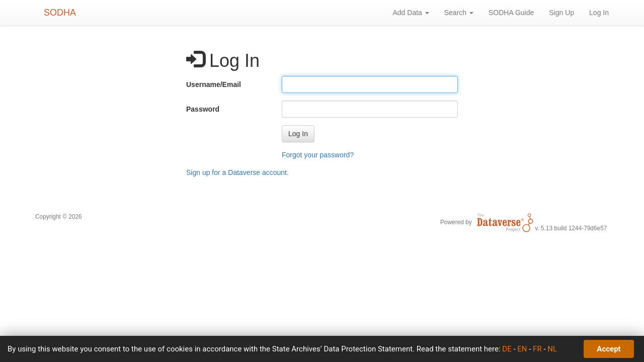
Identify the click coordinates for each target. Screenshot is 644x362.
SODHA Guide (511, 13)
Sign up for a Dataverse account (236, 172)
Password (203, 109)
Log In (599, 13)
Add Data (411, 13)
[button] (298, 134)
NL (552, 349)
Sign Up (561, 13)
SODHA (60, 13)
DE (507, 349)
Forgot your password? (318, 155)
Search (459, 13)
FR (537, 349)
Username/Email (214, 84)
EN (522, 349)
